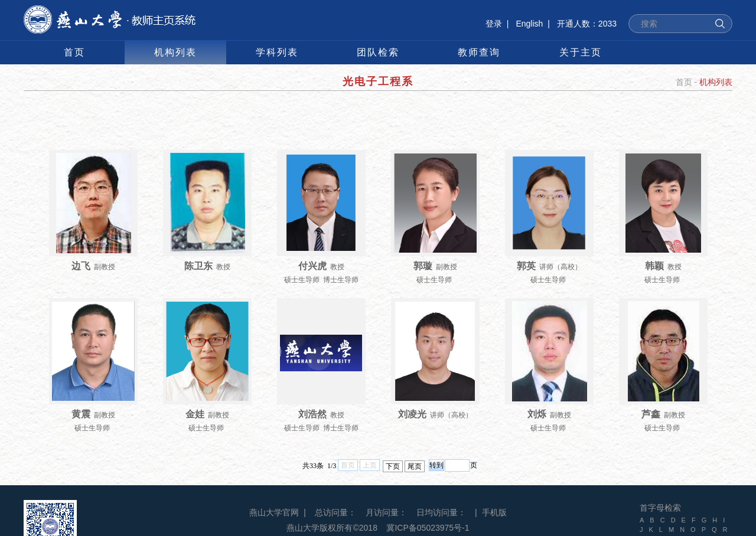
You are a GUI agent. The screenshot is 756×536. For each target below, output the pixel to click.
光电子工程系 (378, 81)
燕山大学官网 (274, 512)
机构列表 (716, 82)
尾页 (415, 466)
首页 (684, 82)
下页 (393, 466)
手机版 (494, 512)
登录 (494, 24)
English (529, 24)
